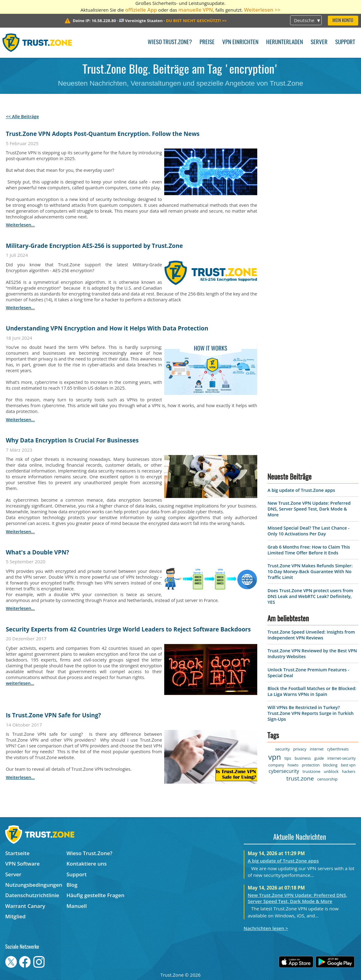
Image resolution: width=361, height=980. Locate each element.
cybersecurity (284, 771)
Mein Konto (343, 21)
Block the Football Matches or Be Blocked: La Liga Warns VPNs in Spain (312, 691)
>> (196, 21)
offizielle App (141, 10)
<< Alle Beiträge (22, 116)
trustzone (312, 771)
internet (317, 749)
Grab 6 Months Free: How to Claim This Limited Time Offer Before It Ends (309, 550)
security (282, 749)
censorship (328, 779)
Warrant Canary (25, 906)
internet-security (341, 758)
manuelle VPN (196, 10)
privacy (300, 749)
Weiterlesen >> (262, 10)
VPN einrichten (240, 42)
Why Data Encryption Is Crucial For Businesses (72, 440)
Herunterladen (285, 42)
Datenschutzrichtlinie (32, 895)
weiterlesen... (20, 225)
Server (319, 42)
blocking (330, 765)
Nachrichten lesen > (266, 928)
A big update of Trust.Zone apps (301, 490)
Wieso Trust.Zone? (170, 42)
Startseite (17, 853)
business (303, 758)
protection (311, 765)
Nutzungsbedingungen (34, 885)
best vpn (348, 765)
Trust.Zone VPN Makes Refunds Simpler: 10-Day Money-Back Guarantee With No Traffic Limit (310, 571)
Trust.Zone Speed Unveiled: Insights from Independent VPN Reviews (311, 635)
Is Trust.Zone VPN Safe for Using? (53, 715)
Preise (207, 42)
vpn (275, 757)
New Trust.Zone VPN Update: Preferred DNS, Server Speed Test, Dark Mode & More (309, 509)
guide (319, 758)
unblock (331, 771)
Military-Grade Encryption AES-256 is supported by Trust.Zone (94, 246)
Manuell (76, 906)
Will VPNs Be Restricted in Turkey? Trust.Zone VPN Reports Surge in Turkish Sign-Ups (311, 713)
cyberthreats (338, 749)
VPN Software (22, 864)
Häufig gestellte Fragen (95, 895)
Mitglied (15, 916)
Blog (72, 885)
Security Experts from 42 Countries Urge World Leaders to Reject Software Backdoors (128, 629)
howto (293, 765)
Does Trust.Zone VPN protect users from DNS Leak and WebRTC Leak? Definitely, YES (310, 596)
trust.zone (300, 778)
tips (288, 758)
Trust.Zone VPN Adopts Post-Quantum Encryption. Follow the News (103, 134)
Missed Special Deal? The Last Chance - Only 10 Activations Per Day (308, 531)
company (276, 765)
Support (345, 42)
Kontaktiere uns (86, 864)
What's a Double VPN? (37, 552)
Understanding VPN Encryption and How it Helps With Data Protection (107, 328)
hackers (349, 772)
